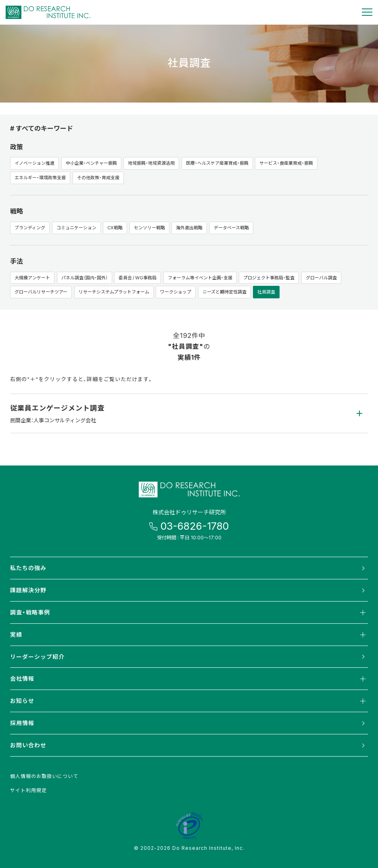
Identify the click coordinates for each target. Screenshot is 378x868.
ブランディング (30, 227)
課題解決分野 (28, 590)
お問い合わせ (28, 745)
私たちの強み (28, 568)
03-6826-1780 (195, 526)
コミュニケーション (76, 227)
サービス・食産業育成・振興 (286, 163)
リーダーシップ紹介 (37, 656)
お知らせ (189, 701)
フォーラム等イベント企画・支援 (200, 278)
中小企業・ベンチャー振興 (91, 163)
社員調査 (266, 292)
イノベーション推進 (34, 163)
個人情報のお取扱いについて (44, 776)
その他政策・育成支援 (98, 177)
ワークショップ (176, 292)
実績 (189, 635)
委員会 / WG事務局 (138, 278)
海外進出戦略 (189, 227)
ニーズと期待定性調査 (225, 292)
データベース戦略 (231, 227)
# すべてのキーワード (42, 128)
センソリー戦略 (149, 227)
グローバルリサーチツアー (41, 292)
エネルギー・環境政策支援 (40, 177)
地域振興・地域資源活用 (151, 163)
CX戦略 (115, 227)
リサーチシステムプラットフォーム (114, 292)
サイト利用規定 (28, 790)
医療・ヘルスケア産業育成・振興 (217, 163)
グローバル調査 (321, 278)
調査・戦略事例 (189, 612)
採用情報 (22, 723)
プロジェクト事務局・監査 (269, 278)
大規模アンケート (32, 278)
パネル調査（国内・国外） (85, 278)
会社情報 (189, 679)
